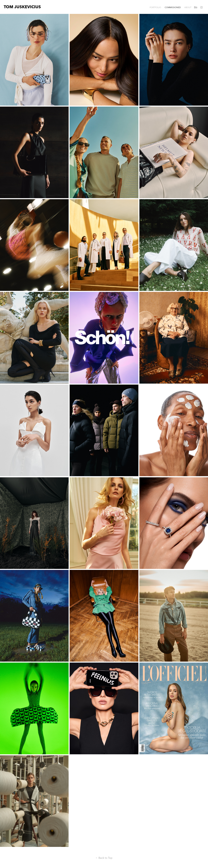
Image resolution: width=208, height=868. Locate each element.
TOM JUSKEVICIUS (22, 7)
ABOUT (188, 7)
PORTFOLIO (155, 7)
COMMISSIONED (173, 7)
